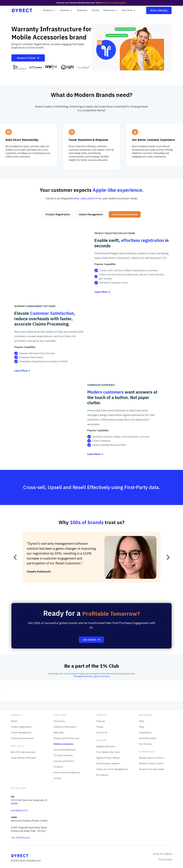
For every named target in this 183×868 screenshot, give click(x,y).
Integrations (145, 733)
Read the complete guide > (114, 3)
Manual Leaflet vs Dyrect (151, 758)
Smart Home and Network (67, 772)
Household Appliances (65, 750)
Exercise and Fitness (64, 761)
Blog (141, 727)
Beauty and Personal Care (66, 738)
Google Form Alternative (152, 769)
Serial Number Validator (108, 763)
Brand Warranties (148, 738)
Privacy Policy (165, 860)
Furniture (58, 767)
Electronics (59, 721)
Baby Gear (59, 733)
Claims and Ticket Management (112, 769)
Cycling (57, 778)
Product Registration (21, 727)
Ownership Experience (22, 738)
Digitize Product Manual (108, 758)
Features (101, 721)
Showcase (82, 10)
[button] (49, 10)
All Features (102, 775)
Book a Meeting (159, 10)
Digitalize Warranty (106, 746)
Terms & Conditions (163, 854)
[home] (22, 10)
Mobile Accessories (63, 744)
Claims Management (21, 733)
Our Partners (145, 744)
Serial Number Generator (24, 758)
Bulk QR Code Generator (23, 752)
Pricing (95, 10)
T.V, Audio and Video (63, 755)
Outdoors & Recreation (65, 727)
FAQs (142, 721)
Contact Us (102, 733)
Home (14, 721)
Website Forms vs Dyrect (151, 763)
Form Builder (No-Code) (108, 752)
